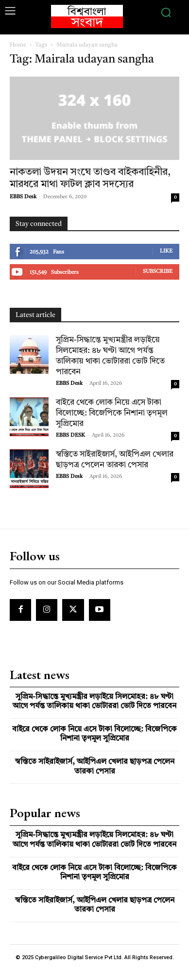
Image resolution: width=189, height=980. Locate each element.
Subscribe (158, 272)
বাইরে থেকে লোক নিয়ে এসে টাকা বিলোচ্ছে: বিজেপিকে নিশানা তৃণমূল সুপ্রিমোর (112, 413)
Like (166, 251)
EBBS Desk (23, 197)
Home (18, 45)
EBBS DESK (70, 435)
